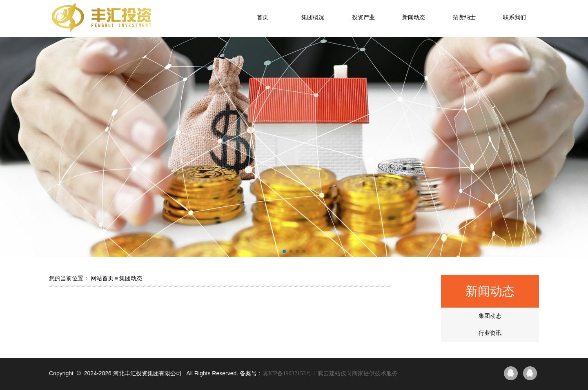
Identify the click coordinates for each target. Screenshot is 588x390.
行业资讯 (490, 333)
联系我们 (514, 17)
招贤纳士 (464, 17)
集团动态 (490, 316)
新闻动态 (414, 17)
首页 (263, 17)
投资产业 (363, 17)
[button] (284, 251)
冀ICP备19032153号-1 (289, 373)
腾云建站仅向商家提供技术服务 (358, 373)
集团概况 (313, 17)
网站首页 (102, 278)
